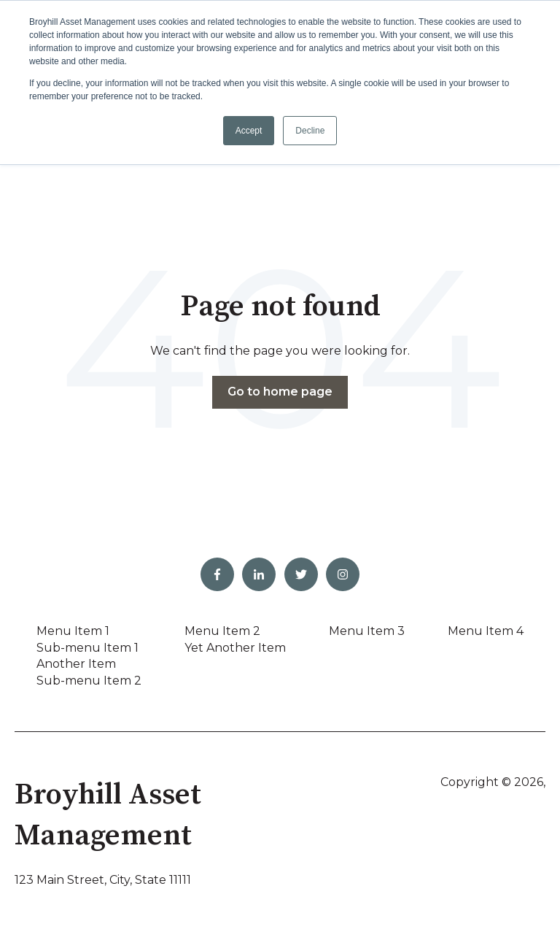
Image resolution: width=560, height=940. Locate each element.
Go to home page (280, 392)
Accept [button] (249, 131)
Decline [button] (310, 131)
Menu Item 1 (73, 631)
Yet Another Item (235, 648)
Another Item (76, 664)
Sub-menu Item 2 (89, 681)
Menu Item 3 (367, 631)
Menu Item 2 (222, 631)
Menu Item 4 (486, 631)
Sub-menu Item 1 (87, 648)
